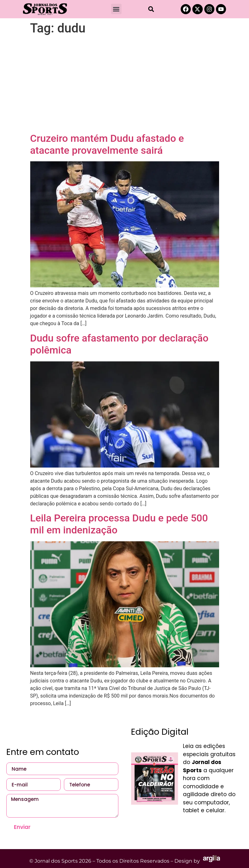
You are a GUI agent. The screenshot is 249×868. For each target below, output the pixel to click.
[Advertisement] (125, 85)
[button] (116, 9)
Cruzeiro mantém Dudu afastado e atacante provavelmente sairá (107, 144)
